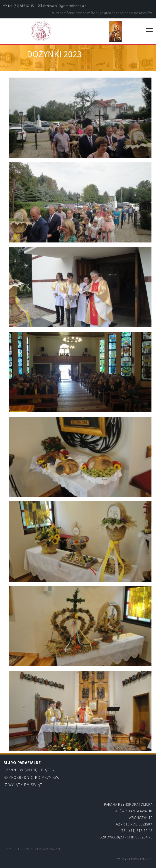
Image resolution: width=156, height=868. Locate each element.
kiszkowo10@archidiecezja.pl (65, 6)
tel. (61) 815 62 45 (21, 6)
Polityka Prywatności (134, 859)
